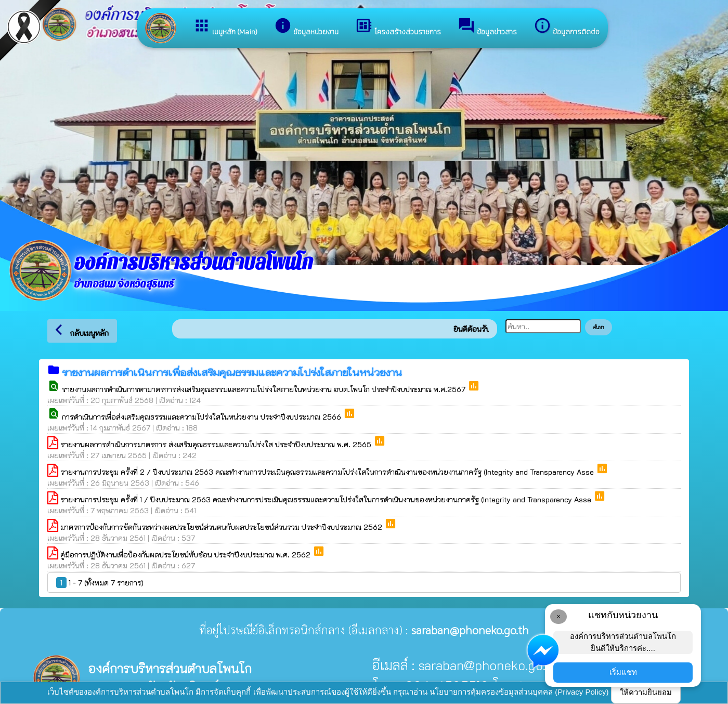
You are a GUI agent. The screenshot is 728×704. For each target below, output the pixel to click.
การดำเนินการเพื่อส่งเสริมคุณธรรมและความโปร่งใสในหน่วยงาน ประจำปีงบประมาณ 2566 (203, 417)
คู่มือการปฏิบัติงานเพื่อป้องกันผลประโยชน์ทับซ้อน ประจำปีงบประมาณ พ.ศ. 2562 (186, 555)
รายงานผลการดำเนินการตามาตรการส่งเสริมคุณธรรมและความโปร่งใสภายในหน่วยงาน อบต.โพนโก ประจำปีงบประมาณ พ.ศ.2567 (265, 389)
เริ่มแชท (623, 672)
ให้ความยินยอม (646, 692)
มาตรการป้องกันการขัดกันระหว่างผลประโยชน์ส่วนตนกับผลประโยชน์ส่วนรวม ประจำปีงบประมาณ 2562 (222, 527)
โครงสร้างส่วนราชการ (398, 27)
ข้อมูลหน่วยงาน (306, 27)
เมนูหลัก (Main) (225, 27)
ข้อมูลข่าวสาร (487, 27)
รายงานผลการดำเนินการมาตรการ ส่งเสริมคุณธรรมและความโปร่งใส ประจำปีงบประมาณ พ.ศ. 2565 (217, 444)
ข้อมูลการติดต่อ (567, 27)
